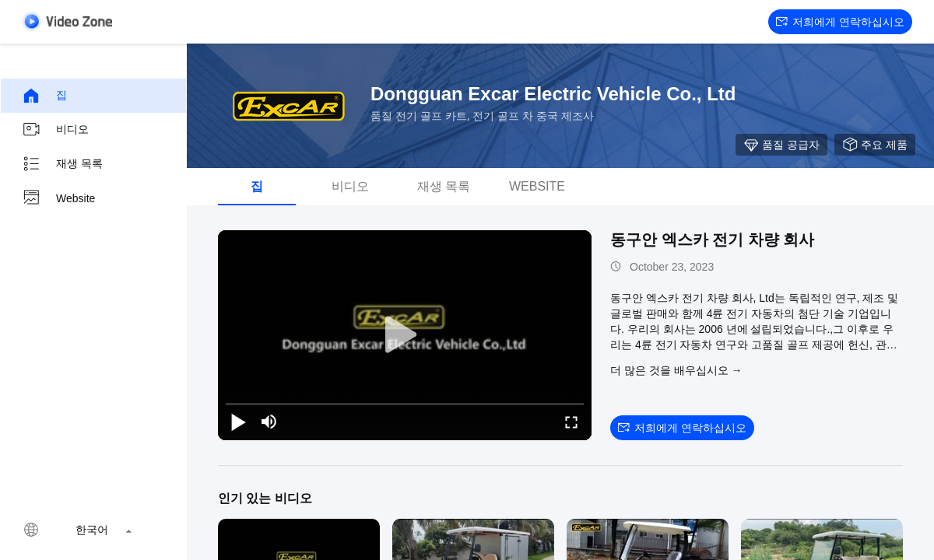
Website (58, 198)
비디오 (55, 130)
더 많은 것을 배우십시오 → (676, 370)
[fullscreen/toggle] (571, 422)
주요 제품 (875, 145)
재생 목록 (62, 164)
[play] (405, 335)
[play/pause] (238, 422)
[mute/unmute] (269, 422)
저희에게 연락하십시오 (840, 22)
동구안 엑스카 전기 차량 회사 (712, 240)
